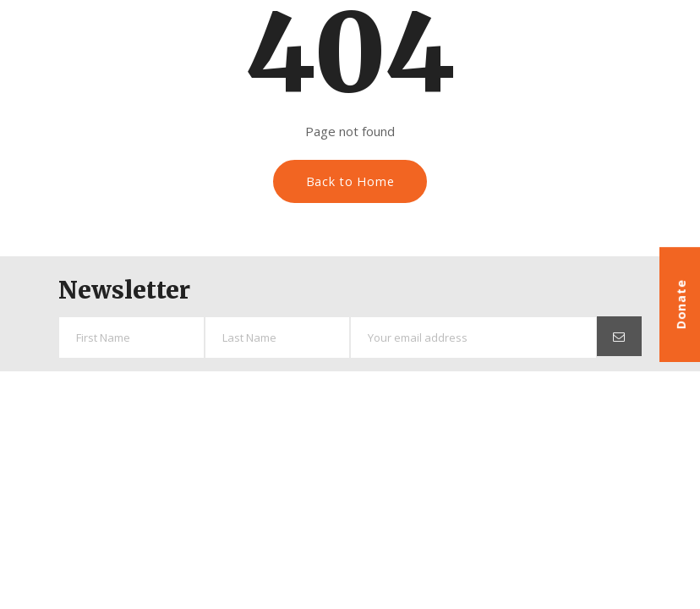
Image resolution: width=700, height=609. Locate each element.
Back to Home (350, 181)
